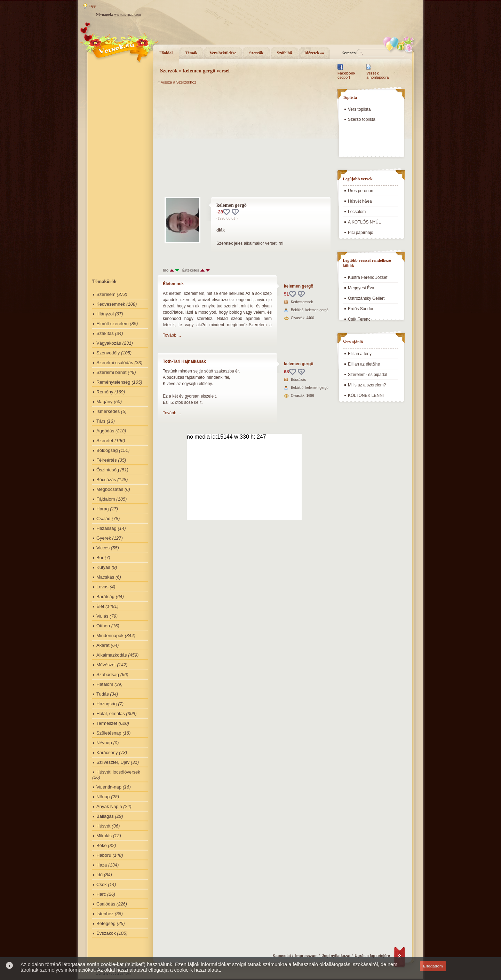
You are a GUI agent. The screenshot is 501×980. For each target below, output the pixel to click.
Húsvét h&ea (360, 201)
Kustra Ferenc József (368, 277)
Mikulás (104, 836)
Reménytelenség (113, 382)
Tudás (103, 694)
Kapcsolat (282, 956)
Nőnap (103, 797)
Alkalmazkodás (112, 655)
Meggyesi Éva (361, 288)
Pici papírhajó (361, 233)
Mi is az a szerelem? (367, 385)
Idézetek (314, 53)
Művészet (106, 665)
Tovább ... (172, 335)
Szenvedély (108, 353)
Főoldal (166, 53)
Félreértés (107, 460)
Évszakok (106, 933)
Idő (100, 875)
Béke (102, 845)
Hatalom (105, 684)
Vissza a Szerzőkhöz (178, 82)
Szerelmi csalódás (115, 363)
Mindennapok (110, 636)
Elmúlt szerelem (112, 324)
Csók (102, 884)
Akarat (103, 645)
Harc (101, 894)
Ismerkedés (108, 411)
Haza (102, 865)
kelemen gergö (299, 286)
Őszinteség (108, 470)
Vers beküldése (223, 53)
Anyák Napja (109, 806)
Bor (100, 558)
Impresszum (307, 956)
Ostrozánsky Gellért (366, 298)
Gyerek (104, 538)
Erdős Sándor (361, 309)
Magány (104, 402)
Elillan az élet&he (364, 364)
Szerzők (256, 53)
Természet (107, 723)
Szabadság (108, 675)
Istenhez (105, 914)
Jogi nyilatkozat (336, 956)
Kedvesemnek (111, 304)
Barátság (105, 597)
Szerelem (106, 294)
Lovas (102, 587)
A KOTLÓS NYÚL (364, 222)
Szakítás (105, 333)
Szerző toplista (362, 119)
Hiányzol (105, 314)
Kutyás (103, 567)
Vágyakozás (109, 343)
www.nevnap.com (128, 14)
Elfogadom (433, 966)
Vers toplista (359, 109)
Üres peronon (361, 191)
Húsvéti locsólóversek (118, 772)
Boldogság (107, 450)
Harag (102, 509)
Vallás (102, 616)
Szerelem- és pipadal (368, 375)
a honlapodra (377, 75)
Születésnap (109, 733)
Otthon (103, 626)
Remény (105, 392)
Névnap (104, 743)
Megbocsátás (110, 489)
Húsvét (103, 826)
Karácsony (107, 752)
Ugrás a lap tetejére (373, 956)
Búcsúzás (106, 480)
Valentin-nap (109, 787)
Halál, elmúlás (111, 714)
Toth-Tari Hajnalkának (184, 361)
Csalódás (106, 904)
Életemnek (173, 284)
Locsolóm (357, 212)
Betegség (106, 923)
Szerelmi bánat (112, 372)
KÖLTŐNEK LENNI (366, 395)
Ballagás (105, 816)
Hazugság (107, 704)
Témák (191, 53)
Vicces (103, 548)
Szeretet (105, 441)
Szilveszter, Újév (113, 762)
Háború (104, 855)
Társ (101, 421)
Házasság (106, 528)
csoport (346, 75)
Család (103, 519)
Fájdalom (106, 499)
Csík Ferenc (359, 319)
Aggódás (105, 431)
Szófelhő (284, 53)
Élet (100, 606)
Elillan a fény (360, 354)
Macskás (105, 577)
